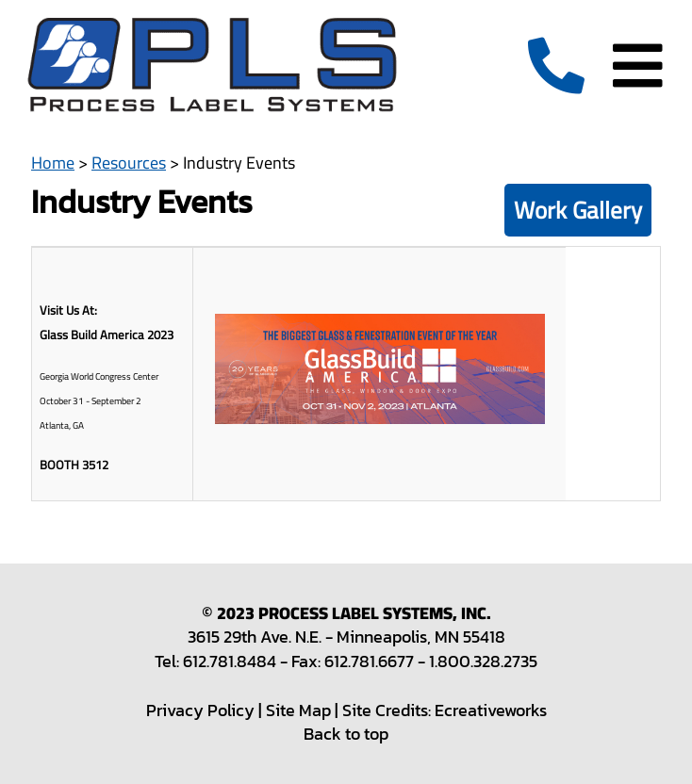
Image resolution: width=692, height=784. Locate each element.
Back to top (346, 734)
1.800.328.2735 (483, 661)
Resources (129, 163)
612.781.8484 (230, 661)
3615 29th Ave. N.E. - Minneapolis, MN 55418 (346, 637)
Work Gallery (578, 210)
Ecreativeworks (491, 710)
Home (53, 163)
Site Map (298, 710)
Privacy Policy (200, 710)
